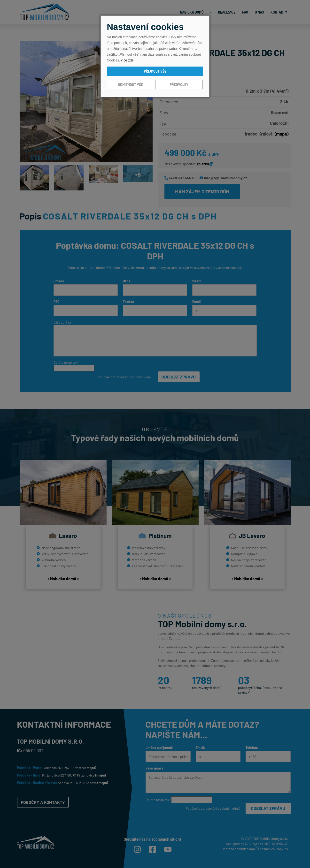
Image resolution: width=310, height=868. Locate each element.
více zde (127, 60)
